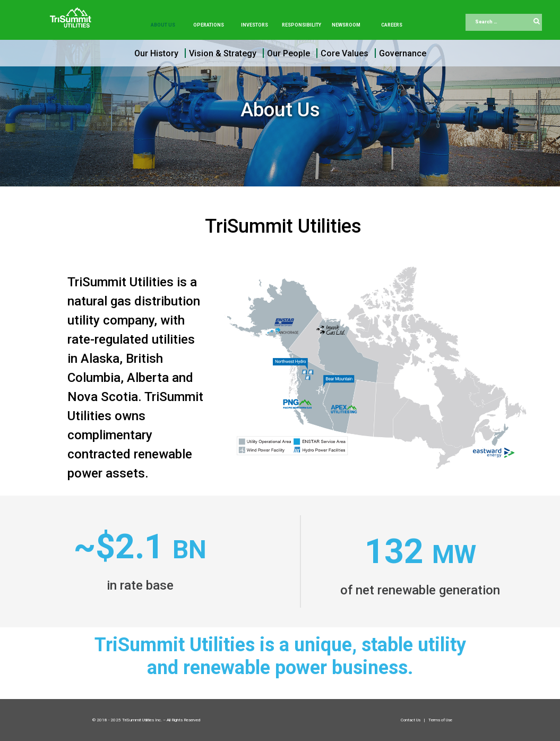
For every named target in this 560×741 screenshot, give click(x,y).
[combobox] (504, 22)
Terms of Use (440, 720)
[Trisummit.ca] (73, 14)
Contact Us (411, 720)
